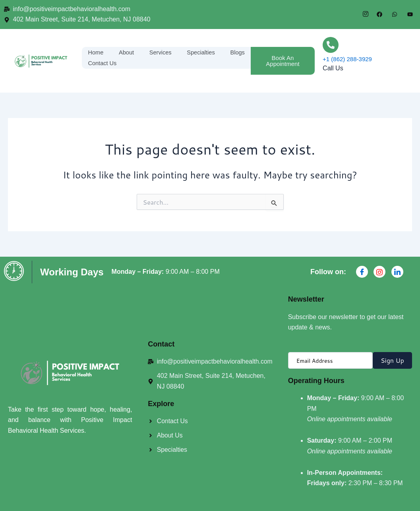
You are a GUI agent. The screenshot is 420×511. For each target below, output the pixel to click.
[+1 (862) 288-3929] (331, 45)
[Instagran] (379, 272)
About (127, 52)
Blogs (238, 52)
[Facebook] (362, 272)
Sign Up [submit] (392, 360)
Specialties (201, 52)
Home (96, 52)
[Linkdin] (397, 272)
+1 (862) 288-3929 (347, 59)
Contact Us (103, 63)
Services (161, 52)
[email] (330, 360)
